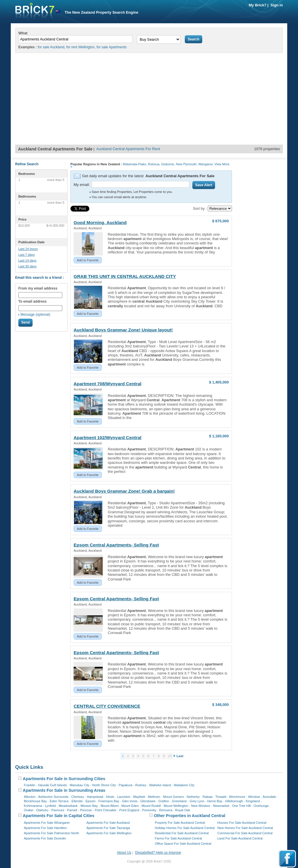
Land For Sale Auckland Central (240, 838)
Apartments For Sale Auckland (108, 823)
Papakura (126, 785)
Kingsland (253, 801)
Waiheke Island (160, 785)
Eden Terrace (59, 801)
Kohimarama (33, 806)
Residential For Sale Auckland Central (182, 833)
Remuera (166, 810)
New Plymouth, (187, 164)
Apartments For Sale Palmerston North (52, 833)
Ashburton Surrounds (53, 797)
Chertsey (78, 797)
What (23, 33)
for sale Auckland (51, 47)
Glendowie (148, 801)
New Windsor (201, 806)
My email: (82, 185)
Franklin (30, 785)
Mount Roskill (151, 806)
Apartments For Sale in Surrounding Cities (62, 779)
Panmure (58, 810)
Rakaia (207, 797)
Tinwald (221, 797)
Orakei (29, 810)
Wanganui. (206, 164)
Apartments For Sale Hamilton (45, 828)
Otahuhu (42, 810)
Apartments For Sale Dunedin (45, 838)
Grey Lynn (197, 801)
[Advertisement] (149, 101)
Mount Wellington (176, 806)
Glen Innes (130, 801)
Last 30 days (27, 266)
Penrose (86, 810)
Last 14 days (27, 260)
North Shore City (104, 785)
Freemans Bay (109, 801)
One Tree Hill (241, 806)
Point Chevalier (105, 810)
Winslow (254, 797)
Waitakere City (184, 785)
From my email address (38, 288)
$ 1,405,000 (219, 382)
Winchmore (237, 797)
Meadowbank (68, 806)
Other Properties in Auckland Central (187, 816)
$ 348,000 (220, 705)
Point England (129, 810)
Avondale (269, 797)
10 (170, 756)
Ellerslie (77, 801)
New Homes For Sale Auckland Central (245, 828)
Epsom (91, 801)
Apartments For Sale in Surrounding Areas (62, 790)
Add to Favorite (88, 260)
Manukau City (80, 785)
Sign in (277, 5)
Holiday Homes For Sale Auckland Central (185, 828)
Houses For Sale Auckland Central (242, 823)
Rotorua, (154, 164)
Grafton (164, 801)
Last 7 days (26, 255)
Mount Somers (173, 797)
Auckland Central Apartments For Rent (128, 149)
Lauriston (124, 797)
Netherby (193, 797)
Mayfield (139, 797)
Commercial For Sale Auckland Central (245, 833)
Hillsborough (234, 801)
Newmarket (221, 806)
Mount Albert (110, 806)
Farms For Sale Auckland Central (178, 838)
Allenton (30, 797)
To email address (32, 301)
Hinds (110, 797)
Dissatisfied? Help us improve (158, 853)
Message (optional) (35, 315)
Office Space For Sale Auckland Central (183, 844)
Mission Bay (89, 806)
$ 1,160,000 (219, 436)
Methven (154, 797)
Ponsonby (149, 810)
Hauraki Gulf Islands (53, 785)
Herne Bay (215, 801)
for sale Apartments (112, 47)
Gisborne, (168, 164)
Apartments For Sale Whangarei (47, 823)
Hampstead (95, 797)
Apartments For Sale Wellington (109, 833)
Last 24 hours (28, 249)
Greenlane (179, 801)
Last (180, 756)
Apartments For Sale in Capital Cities (56, 816)
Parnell (72, 810)
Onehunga (261, 806)
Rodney (141, 785)
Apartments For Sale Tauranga (108, 828)
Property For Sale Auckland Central (180, 823)
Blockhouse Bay (35, 801)
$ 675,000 (220, 221)
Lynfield (50, 806)
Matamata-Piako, (135, 164)
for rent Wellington (80, 47)
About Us (124, 853)
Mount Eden (130, 806)
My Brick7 (258, 5)
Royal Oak (183, 810)
